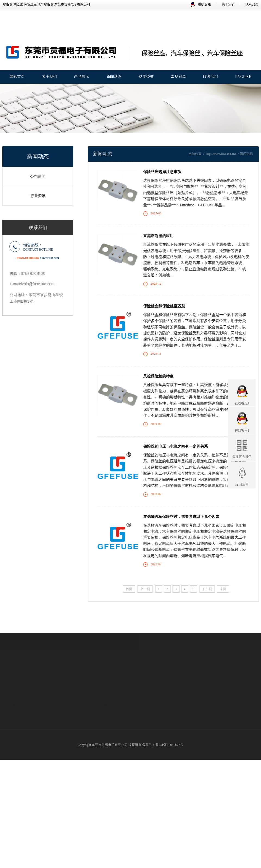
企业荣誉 (9, 689)
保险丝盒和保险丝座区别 (169, 306)
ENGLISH (243, 77)
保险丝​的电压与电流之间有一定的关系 (181, 446)
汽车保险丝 (54, 722)
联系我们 (252, 4)
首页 (134, 589)
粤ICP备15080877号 (169, 745)
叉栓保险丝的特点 (164, 376)
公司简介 (9, 682)
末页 (228, 589)
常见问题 (178, 77)
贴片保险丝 (54, 729)
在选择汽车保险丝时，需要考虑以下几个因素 (187, 517)
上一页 (150, 589)
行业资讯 (36, 196)
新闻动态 (114, 77)
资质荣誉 (146, 77)
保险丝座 (52, 715)
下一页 (212, 589)
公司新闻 (36, 176)
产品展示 (82, 77)
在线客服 (201, 4)
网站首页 (17, 77)
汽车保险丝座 (56, 708)
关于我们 (228, 4)
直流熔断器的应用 (164, 236)
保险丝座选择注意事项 (167, 172)
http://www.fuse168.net (226, 154)
